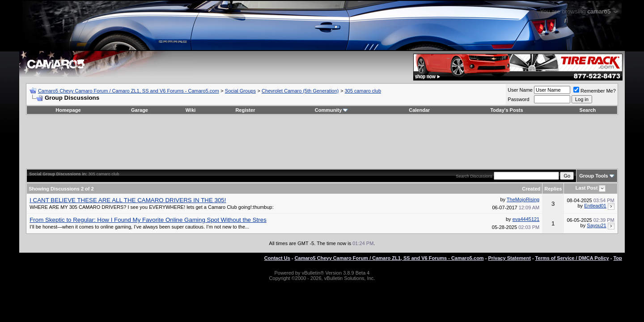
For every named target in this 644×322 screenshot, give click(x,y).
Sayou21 (596, 225)
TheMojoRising (523, 199)
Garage (140, 110)
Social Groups (240, 91)
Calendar (419, 110)
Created (531, 189)
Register (245, 110)
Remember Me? (595, 91)
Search (588, 110)
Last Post (587, 188)
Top (617, 258)
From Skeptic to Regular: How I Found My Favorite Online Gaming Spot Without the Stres (148, 220)
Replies (553, 189)
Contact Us (277, 258)
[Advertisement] (322, 142)
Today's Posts (506, 110)
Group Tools (594, 176)
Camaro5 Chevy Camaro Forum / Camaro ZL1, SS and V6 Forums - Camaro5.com (129, 91)
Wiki (191, 110)
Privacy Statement (509, 258)
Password (518, 99)
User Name (520, 90)
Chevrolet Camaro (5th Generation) (300, 91)
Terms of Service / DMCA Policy (572, 258)
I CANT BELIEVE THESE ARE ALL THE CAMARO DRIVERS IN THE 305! (128, 200)
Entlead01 (595, 206)
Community (332, 110)
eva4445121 (526, 219)
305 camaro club (363, 91)
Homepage (68, 110)
